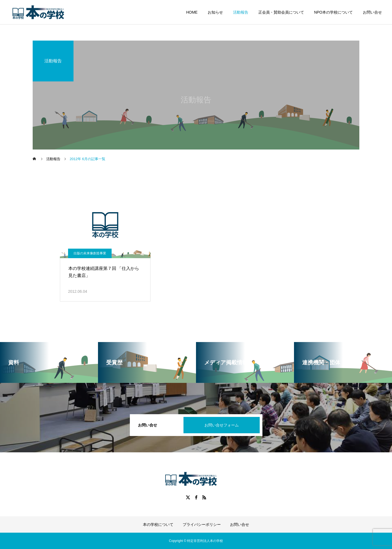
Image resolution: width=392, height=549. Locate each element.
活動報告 (241, 12)
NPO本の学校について (333, 12)
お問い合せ (372, 12)
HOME (192, 12)
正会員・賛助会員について (281, 12)
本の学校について (158, 524)
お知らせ (215, 12)
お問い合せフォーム (222, 425)
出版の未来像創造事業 (90, 253)
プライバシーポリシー (202, 524)
